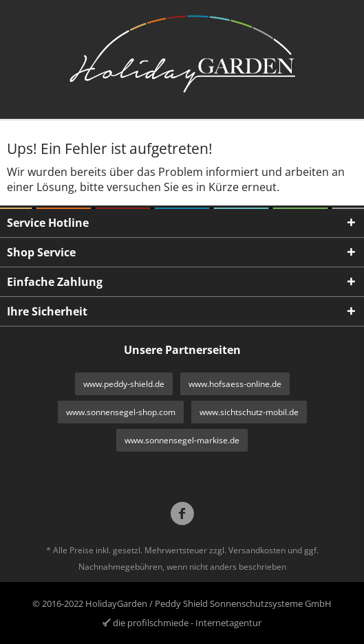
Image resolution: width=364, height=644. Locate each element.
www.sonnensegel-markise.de (182, 440)
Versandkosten (257, 550)
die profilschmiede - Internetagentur (187, 623)
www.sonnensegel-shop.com (121, 412)
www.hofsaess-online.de (235, 384)
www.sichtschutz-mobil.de (249, 412)
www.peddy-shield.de (124, 384)
